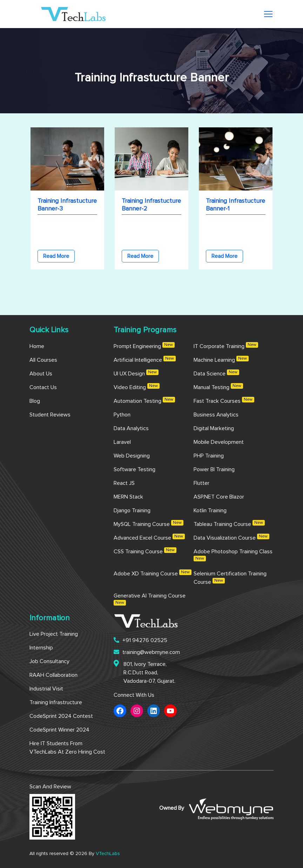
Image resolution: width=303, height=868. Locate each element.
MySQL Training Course (149, 523)
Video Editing (137, 387)
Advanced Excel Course (149, 537)
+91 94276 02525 (140, 640)
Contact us (43, 387)
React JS (124, 483)
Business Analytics (216, 415)
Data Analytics (131, 428)
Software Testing (134, 469)
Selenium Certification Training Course (230, 578)
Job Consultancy (49, 661)
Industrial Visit (46, 689)
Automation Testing (144, 400)
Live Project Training (54, 634)
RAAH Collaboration (53, 675)
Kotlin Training (210, 510)
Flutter (201, 483)
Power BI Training (214, 469)
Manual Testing (218, 387)
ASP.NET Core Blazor (219, 497)
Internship (41, 648)
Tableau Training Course (229, 523)
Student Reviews (50, 415)
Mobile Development (219, 442)
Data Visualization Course (231, 537)
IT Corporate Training (226, 346)
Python (122, 415)
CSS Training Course (145, 551)
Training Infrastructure (56, 702)
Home (37, 346)
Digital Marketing (214, 428)
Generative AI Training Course (150, 599)
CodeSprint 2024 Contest (61, 716)
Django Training (132, 510)
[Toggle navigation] (268, 14)
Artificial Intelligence (145, 359)
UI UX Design (136, 373)
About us (41, 374)
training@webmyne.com (147, 652)
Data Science (216, 373)
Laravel (122, 442)
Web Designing (132, 456)
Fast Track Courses (224, 400)
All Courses (43, 360)
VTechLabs (108, 854)
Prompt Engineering (144, 346)
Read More (56, 256)
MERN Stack (128, 497)
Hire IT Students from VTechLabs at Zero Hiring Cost (67, 748)
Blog (35, 401)
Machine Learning (221, 359)
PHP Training (209, 456)
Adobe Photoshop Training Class (233, 555)
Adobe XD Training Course (153, 573)
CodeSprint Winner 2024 (59, 730)
